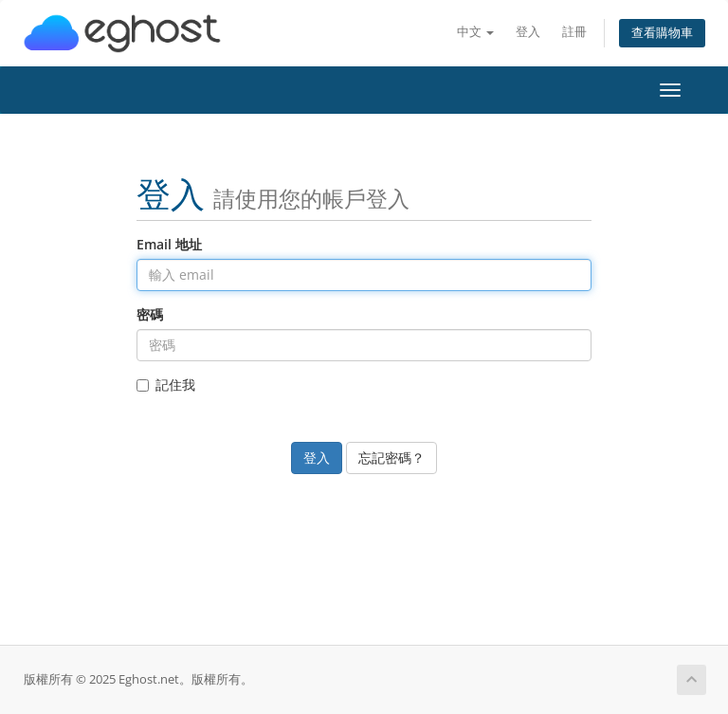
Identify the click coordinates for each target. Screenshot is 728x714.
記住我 (166, 384)
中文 (475, 32)
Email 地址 (169, 244)
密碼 (150, 314)
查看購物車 (662, 33)
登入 (528, 32)
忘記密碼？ (391, 458)
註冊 (574, 32)
